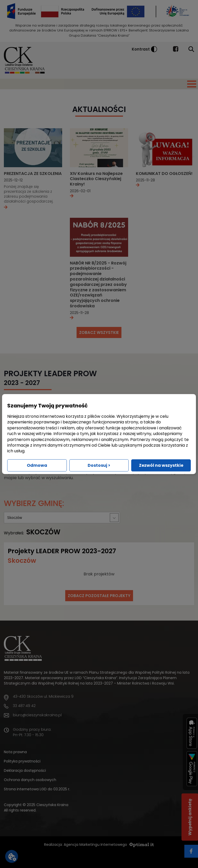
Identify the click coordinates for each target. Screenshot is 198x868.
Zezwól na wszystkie (161, 465)
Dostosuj (99, 465)
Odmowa (37, 465)
